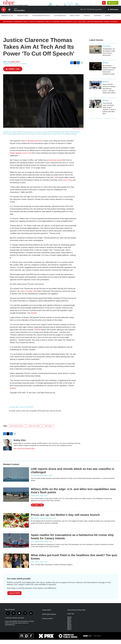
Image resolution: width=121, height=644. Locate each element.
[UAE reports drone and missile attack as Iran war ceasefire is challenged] (16, 479)
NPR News (48, 430)
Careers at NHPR (47, 623)
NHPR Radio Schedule (49, 619)
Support (115, 5)
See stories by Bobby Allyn (24, 453)
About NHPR (75, 20)
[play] (4, 14)
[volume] (9, 14)
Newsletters (23, 20)
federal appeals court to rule (21, 157)
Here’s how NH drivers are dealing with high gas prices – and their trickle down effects (109, 93)
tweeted (34, 317)
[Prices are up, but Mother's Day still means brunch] (16, 525)
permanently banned (54, 164)
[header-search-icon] (105, 5)
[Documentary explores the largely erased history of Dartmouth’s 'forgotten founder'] (95, 70)
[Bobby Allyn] (7, 449)
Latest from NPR (34, 430)
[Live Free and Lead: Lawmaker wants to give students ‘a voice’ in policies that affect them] (95, 108)
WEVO (69, 631)
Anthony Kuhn (35, 500)
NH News (106, 67)
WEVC (69, 623)
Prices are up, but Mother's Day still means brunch (65, 519)
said (56, 182)
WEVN (69, 629)
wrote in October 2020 (29, 295)
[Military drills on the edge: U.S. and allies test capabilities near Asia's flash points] (16, 499)
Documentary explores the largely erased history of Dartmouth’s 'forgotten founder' (109, 74)
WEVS (69, 634)
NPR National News (17, 430)
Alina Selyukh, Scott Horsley (39, 522)
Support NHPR (14, 597)
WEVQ (69, 632)
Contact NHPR (47, 614)
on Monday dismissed (34, 145)
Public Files (71, 618)
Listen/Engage (60, 20)
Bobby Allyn (15, 66)
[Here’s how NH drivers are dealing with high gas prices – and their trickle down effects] (95, 89)
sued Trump (67, 184)
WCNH (69, 622)
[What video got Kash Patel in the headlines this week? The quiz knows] (16, 565)
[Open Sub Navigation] (15, 20)
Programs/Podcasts (41, 20)
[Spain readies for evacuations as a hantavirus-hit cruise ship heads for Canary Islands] (16, 545)
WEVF (69, 625)
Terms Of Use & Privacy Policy (76, 614)
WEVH (69, 626)
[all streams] (113, 14)
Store (108, 20)
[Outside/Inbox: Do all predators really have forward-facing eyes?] (95, 54)
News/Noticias (7, 20)
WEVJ (69, 628)
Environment (107, 50)
